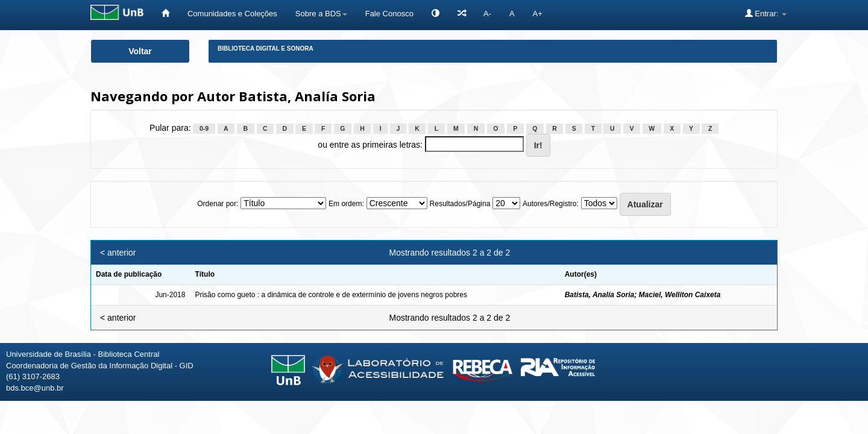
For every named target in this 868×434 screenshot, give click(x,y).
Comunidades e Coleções (232, 14)
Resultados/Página (460, 204)
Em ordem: (346, 204)
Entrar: (766, 13)
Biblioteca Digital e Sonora (266, 49)
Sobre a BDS (321, 14)
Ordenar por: (218, 204)
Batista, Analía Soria (600, 295)
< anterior (118, 253)
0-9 (204, 128)
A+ (538, 14)
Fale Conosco (389, 14)
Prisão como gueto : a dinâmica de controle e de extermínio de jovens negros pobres (331, 295)
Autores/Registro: (551, 204)
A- (487, 14)
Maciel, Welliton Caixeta (680, 295)
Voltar (140, 51)
